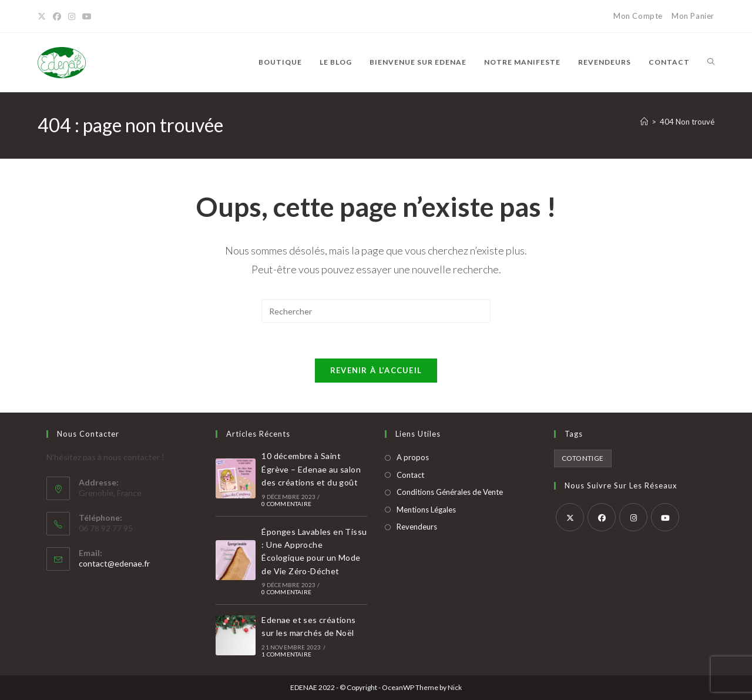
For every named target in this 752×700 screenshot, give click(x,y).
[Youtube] (665, 517)
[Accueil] (644, 122)
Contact (410, 475)
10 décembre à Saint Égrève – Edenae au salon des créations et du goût (311, 469)
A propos (413, 457)
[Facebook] (57, 16)
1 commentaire (286, 654)
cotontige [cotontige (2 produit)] (583, 458)
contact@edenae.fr (114, 563)
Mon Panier (693, 16)
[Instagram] (72, 16)
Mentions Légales (426, 510)
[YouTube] (87, 16)
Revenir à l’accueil (376, 370)
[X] (43, 16)
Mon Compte (638, 16)
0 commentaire (286, 504)
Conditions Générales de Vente (450, 492)
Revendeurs (417, 527)
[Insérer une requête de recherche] (376, 311)
